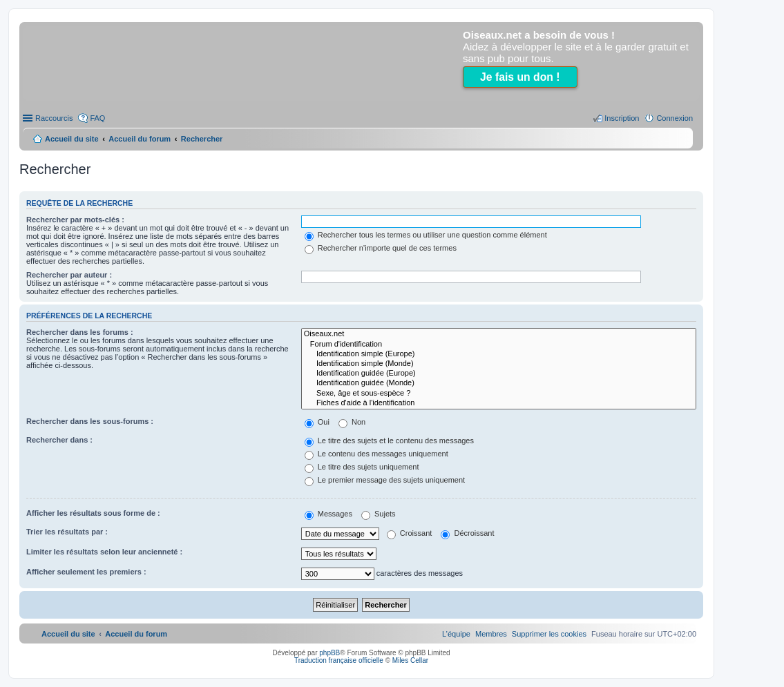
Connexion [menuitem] (675, 118)
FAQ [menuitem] (97, 118)
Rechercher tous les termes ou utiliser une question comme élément (426, 235)
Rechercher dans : (59, 440)
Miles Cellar (410, 660)
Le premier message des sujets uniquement (385, 480)
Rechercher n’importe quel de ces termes (381, 248)
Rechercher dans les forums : (80, 332)
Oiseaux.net (499, 334)
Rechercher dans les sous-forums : (90, 421)
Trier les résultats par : (67, 532)
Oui (317, 422)
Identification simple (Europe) (499, 354)
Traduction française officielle (339, 660)
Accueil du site (72, 139)
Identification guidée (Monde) (499, 383)
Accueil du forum (140, 139)
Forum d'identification (499, 345)
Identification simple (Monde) (499, 364)
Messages (328, 514)
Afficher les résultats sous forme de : (93, 513)
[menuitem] (549, 634)
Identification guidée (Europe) (499, 374)
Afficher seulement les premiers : (86, 572)
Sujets (379, 514)
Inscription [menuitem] (622, 118)
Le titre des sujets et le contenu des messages (389, 441)
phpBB (329, 653)
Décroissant (467, 533)
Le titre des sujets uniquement (362, 467)
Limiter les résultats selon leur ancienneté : (104, 552)
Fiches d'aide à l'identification (499, 403)
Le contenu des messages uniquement (376, 454)
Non (352, 422)
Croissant (410, 533)
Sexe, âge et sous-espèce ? (499, 394)
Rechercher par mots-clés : (75, 220)
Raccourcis (54, 118)
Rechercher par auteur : (69, 275)
